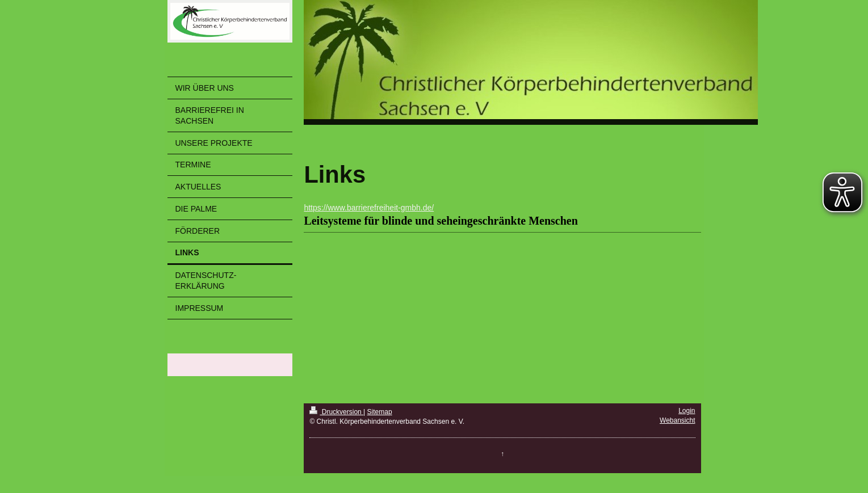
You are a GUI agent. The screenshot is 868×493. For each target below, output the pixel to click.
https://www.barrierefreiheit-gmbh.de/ (369, 208)
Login (687, 411)
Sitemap (380, 412)
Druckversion (336, 412)
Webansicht (677, 420)
